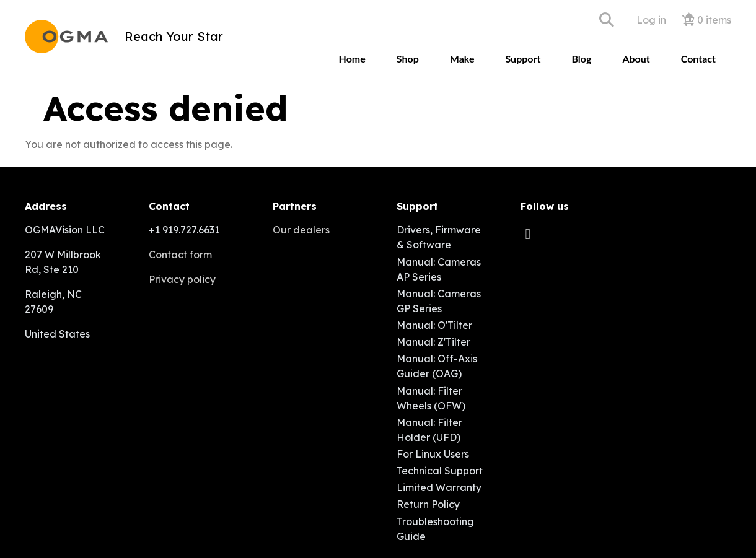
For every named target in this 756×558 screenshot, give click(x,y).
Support (523, 59)
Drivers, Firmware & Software (439, 237)
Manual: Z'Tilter (433, 342)
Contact (698, 59)
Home (352, 59)
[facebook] (531, 233)
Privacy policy (182, 279)
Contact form (180, 255)
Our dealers (301, 230)
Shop (408, 59)
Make (462, 59)
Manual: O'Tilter (434, 325)
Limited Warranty (439, 487)
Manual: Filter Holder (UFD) (429, 430)
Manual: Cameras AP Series (439, 269)
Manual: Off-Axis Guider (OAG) (437, 366)
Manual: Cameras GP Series (439, 301)
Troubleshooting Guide (435, 529)
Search (607, 20)
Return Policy (428, 504)
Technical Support (440, 471)
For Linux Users (433, 454)
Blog (581, 59)
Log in (651, 20)
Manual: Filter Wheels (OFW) (431, 398)
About (636, 59)
